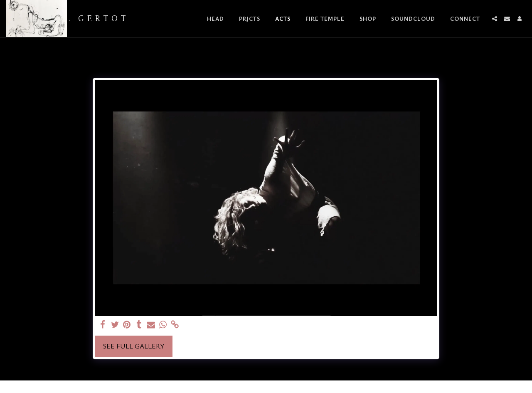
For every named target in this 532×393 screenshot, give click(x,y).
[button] (495, 19)
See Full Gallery (134, 346)
